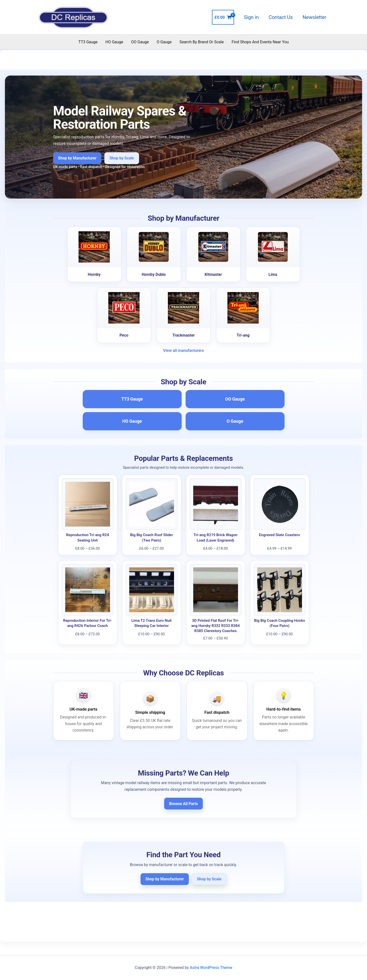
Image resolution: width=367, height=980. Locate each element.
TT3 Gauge (88, 42)
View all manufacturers (184, 350)
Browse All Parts (183, 804)
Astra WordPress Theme (211, 968)
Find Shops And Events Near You (260, 42)
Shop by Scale (122, 158)
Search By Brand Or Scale (202, 42)
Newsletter (314, 17)
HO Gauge (114, 42)
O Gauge (164, 42)
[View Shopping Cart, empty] (223, 17)
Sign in (251, 17)
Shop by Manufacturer (77, 158)
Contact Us (281, 17)
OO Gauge (140, 42)
